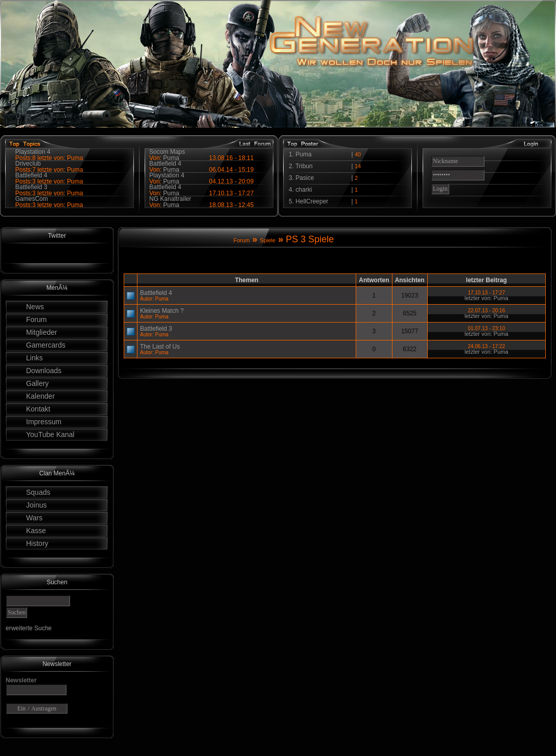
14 (358, 166)
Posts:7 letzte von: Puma (49, 170)
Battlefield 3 (31, 187)
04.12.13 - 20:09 (231, 181)
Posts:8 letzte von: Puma (49, 158)
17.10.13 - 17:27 (231, 193)
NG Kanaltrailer (170, 199)
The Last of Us (160, 347)
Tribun (304, 166)
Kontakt (38, 409)
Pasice (305, 178)
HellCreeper (312, 201)
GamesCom (32, 199)
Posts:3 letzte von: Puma (49, 181)
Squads (38, 492)
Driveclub (28, 164)
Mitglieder (42, 332)
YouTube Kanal (50, 434)
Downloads (44, 371)
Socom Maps (167, 152)
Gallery (37, 383)
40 (358, 154)
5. (292, 201)
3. (292, 178)
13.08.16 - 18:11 (231, 158)
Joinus (36, 505)
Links (34, 358)
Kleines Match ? (162, 311)
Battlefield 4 (31, 175)
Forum (36, 319)
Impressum (44, 422)
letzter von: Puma (486, 298)
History (37, 543)
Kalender (40, 396)
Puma (171, 205)
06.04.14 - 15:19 (231, 170)
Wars (34, 518)
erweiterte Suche (29, 628)
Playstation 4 (33, 152)
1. (292, 154)
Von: (156, 205)
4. (292, 190)
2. (292, 166)
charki (304, 190)
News (35, 307)
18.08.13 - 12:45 (231, 205)
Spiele (268, 240)
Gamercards (46, 345)
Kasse (36, 531)
